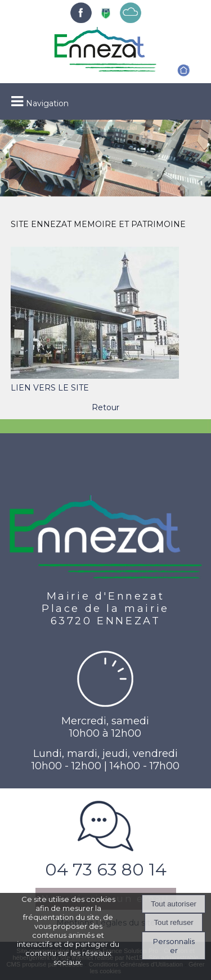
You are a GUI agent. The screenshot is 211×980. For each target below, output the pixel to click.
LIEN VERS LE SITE (50, 388)
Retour (105, 407)
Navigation (47, 103)
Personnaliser (174, 946)
